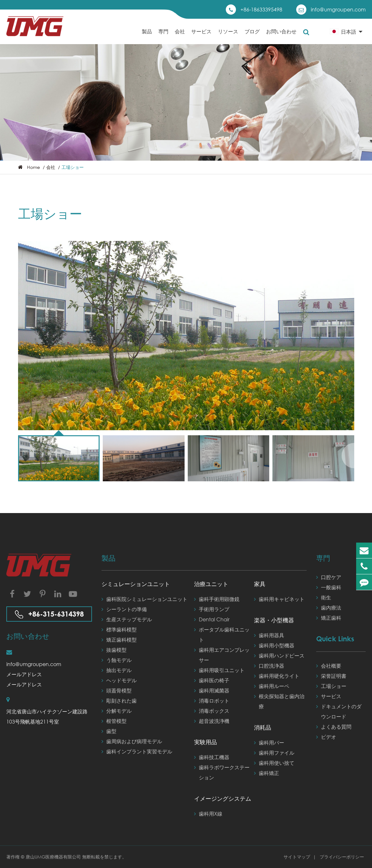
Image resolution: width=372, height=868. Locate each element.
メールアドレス (24, 674)
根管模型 (114, 721)
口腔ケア (329, 577)
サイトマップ (297, 857)
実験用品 (206, 742)
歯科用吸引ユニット (219, 670)
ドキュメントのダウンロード (339, 711)
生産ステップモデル (127, 619)
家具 (260, 584)
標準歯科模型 (119, 630)
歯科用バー (269, 743)
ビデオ (326, 737)
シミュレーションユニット (136, 584)
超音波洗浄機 (212, 721)
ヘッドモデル (119, 680)
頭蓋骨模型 (117, 691)
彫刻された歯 (119, 701)
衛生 (324, 598)
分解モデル (117, 711)
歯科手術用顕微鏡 (217, 599)
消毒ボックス (212, 711)
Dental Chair (212, 619)
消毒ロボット (212, 701)
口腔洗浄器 (269, 666)
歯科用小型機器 (274, 645)
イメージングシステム (223, 798)
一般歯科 (329, 587)
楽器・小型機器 (274, 620)
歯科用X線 (208, 814)
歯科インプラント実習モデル (137, 751)
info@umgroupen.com (338, 9)
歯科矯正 (267, 773)
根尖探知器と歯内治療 (279, 700)
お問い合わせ (281, 36)
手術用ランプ (212, 609)
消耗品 (263, 727)
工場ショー (73, 167)
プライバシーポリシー (342, 857)
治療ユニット (211, 584)
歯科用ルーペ (272, 686)
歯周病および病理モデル (132, 741)
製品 (147, 36)
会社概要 (329, 666)
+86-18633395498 (261, 9)
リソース (228, 36)
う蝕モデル (117, 660)
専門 (163, 36)
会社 (180, 36)
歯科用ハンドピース (279, 656)
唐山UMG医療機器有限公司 (54, 857)
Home (33, 167)
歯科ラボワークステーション (222, 771)
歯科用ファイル (274, 753)
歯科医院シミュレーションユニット (144, 599)
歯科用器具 (269, 635)
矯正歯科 (329, 618)
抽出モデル (117, 670)
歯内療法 (329, 608)
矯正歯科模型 (119, 640)
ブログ (252, 36)
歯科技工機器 (212, 757)
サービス (201, 36)
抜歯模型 (114, 650)
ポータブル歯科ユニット (222, 634)
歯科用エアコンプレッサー (222, 654)
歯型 (109, 731)
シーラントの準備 (124, 609)
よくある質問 (334, 727)
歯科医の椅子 (212, 680)
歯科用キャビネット (279, 599)
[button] (348, 456)
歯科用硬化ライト (277, 676)
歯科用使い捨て (274, 763)
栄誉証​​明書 (331, 676)
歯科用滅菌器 (212, 691)
